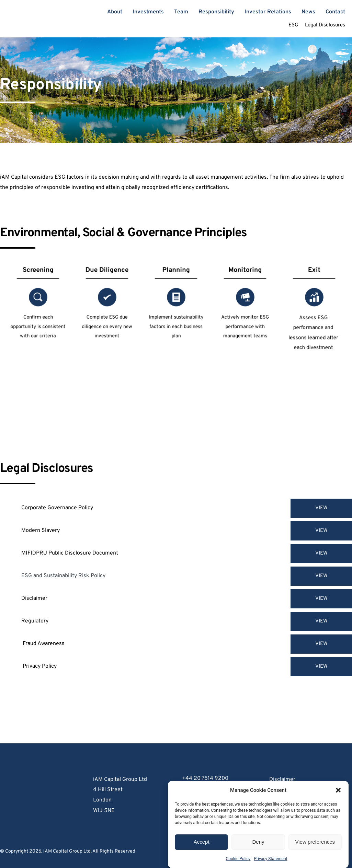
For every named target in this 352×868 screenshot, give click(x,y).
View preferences (315, 848)
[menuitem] (115, 12)
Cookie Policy (238, 865)
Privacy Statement (270, 865)
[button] (338, 796)
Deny (258, 848)
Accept (202, 848)
